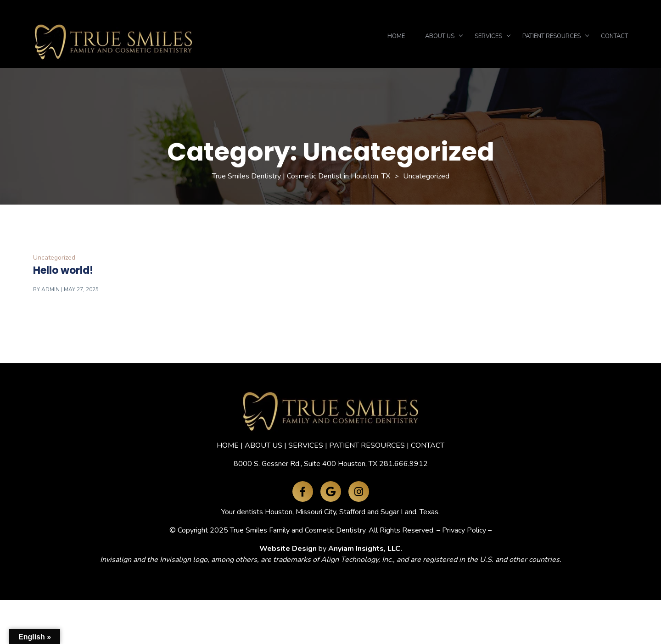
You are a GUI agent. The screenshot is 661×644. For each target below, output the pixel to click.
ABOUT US (263, 445)
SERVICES (306, 445)
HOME (228, 445)
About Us (440, 36)
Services (488, 36)
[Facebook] (303, 491)
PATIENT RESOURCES (367, 445)
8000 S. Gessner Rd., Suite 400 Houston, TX (305, 464)
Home (396, 36)
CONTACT (428, 445)
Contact (614, 36)
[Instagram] (359, 491)
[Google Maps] (331, 491)
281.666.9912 (403, 464)
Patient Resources (552, 36)
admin (50, 289)
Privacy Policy (464, 530)
